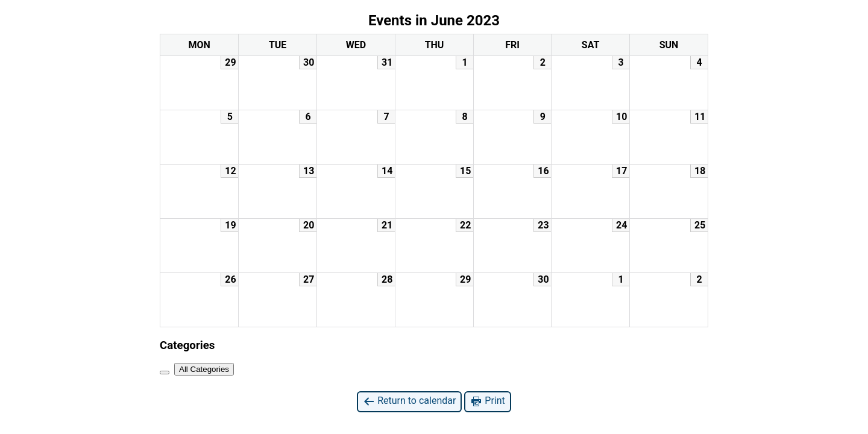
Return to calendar (409, 401)
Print (487, 401)
